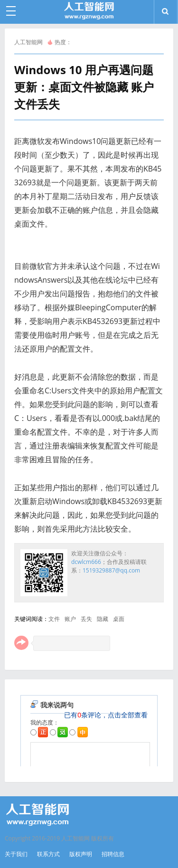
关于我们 (16, 854)
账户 (70, 619)
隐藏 (103, 619)
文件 (54, 619)
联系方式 (48, 854)
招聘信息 (113, 854)
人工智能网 (28, 42)
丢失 (86, 619)
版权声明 (81, 854)
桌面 (119, 619)
